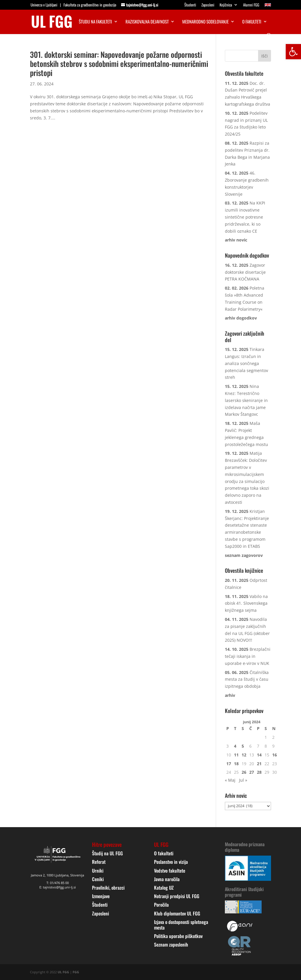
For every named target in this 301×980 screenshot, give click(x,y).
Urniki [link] (98, 871)
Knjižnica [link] (226, 5)
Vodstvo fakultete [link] (170, 871)
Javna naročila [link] (167, 879)
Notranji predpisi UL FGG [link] (177, 896)
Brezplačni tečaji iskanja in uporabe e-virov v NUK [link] (248, 656)
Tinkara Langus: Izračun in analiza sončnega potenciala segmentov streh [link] (246, 363)
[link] (293, 52)
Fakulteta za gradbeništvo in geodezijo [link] (90, 5)
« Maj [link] (230, 780)
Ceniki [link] (98, 879)
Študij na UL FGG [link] (107, 853)
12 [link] (244, 755)
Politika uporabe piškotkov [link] (178, 936)
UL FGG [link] (63, 972)
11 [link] (236, 755)
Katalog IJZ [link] (164, 888)
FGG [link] (76, 972)
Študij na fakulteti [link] (95, 22)
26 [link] (244, 772)
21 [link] (259, 764)
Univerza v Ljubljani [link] (44, 5)
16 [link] (275, 755)
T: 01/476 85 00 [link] (58, 883)
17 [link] (229, 764)
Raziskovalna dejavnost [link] (147, 22)
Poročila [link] (161, 905)
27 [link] (252, 772)
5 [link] (243, 746)
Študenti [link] (190, 5)
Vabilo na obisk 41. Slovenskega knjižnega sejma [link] (246, 603)
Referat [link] (99, 862)
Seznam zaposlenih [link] (171, 944)
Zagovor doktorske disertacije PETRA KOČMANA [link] (245, 272)
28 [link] (259, 772)
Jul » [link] (243, 780)
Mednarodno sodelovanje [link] (205, 22)
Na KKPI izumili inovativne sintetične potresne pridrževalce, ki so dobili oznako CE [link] (245, 217)
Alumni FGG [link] (251, 5)
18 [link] (236, 764)
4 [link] (235, 746)
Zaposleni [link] (208, 5)
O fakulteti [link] (252, 22)
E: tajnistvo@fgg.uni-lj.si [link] (58, 887)
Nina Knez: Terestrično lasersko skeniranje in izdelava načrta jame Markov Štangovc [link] (246, 400)
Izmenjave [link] (101, 896)
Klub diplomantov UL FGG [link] (177, 913)
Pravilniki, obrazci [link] (108, 888)
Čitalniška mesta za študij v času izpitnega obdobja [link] (247, 679)
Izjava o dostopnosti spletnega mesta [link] (181, 925)
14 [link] (259, 755)
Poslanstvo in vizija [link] (171, 862)
